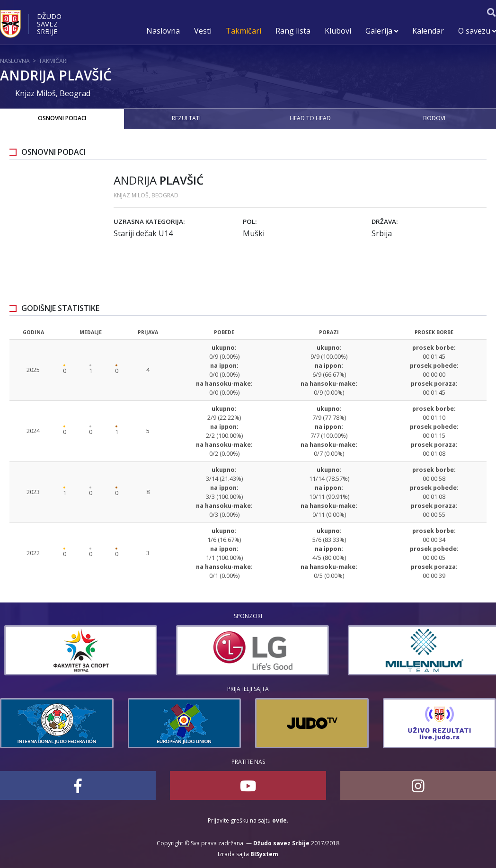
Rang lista (293, 31)
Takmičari (244, 31)
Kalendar (428, 31)
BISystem (264, 854)
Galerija (382, 31)
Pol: (250, 221)
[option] (240, 650)
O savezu (477, 31)
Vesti (203, 31)
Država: (385, 221)
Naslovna (163, 31)
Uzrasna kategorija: (149, 221)
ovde (279, 820)
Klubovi (338, 31)
